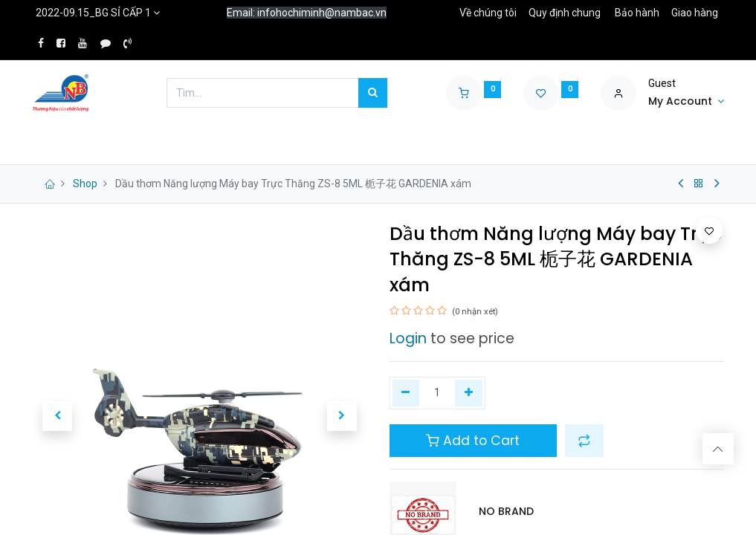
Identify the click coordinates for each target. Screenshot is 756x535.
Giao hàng (695, 13)
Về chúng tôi (488, 13)
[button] (584, 441)
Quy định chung (565, 13)
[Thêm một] (469, 393)
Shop (85, 184)
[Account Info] (686, 102)
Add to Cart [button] (473, 441)
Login (408, 338)
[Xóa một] (406, 393)
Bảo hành (637, 13)
